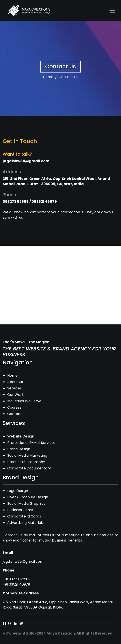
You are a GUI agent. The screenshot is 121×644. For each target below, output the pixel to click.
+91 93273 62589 (17, 579)
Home (48, 77)
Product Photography (26, 462)
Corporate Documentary (29, 468)
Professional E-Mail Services (31, 443)
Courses (14, 407)
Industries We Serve (24, 401)
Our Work (16, 395)
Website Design (21, 436)
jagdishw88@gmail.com (23, 561)
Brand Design (19, 449)
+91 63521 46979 (16, 584)
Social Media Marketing (27, 455)
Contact (15, 414)
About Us (15, 382)
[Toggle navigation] (112, 11)
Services (15, 388)
